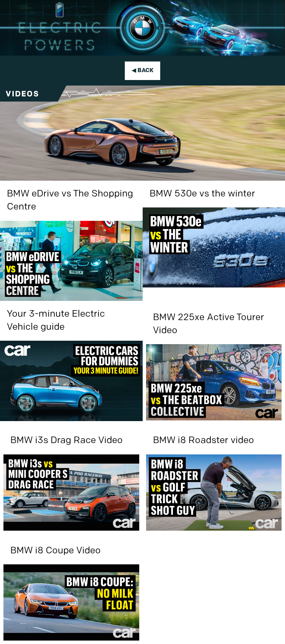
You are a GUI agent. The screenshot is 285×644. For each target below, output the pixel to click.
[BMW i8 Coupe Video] (71, 589)
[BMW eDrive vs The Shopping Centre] (71, 241)
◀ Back (142, 71)
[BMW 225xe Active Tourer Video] (214, 363)
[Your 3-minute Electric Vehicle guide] (71, 361)
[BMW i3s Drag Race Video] (71, 479)
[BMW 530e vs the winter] (214, 234)
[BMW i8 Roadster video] (214, 479)
